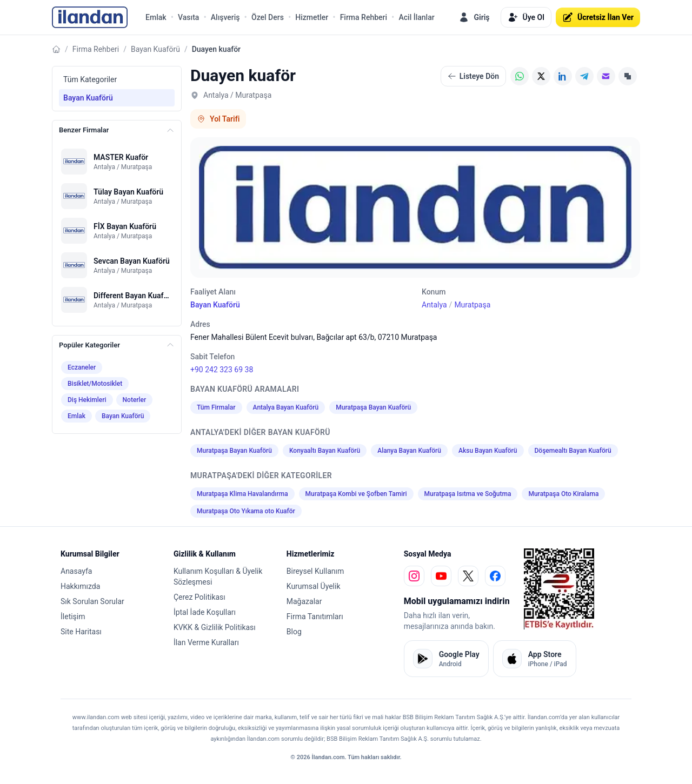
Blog (294, 632)
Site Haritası (81, 632)
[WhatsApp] (520, 76)
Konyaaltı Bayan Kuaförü (325, 451)
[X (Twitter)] (541, 76)
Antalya (434, 305)
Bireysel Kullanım (315, 571)
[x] (468, 576)
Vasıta (188, 17)
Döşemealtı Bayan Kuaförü (573, 451)
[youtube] (441, 576)
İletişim (73, 617)
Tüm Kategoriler (90, 79)
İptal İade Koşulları (205, 612)
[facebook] (495, 576)
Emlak (156, 17)
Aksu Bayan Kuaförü (488, 451)
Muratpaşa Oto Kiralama (563, 494)
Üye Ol (526, 17)
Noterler (135, 400)
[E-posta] (606, 76)
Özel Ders (268, 17)
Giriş (474, 17)
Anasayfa (76, 571)
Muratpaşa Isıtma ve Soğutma (468, 494)
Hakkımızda (80, 586)
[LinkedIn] (563, 76)
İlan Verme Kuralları (206, 642)
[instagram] (414, 576)
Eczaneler (82, 367)
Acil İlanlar (416, 17)
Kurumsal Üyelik (314, 586)
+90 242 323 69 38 (222, 370)
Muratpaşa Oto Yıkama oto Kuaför (246, 511)
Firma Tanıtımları (315, 617)
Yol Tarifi (218, 119)
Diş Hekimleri (87, 400)
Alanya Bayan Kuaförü (409, 451)
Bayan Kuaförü (155, 49)
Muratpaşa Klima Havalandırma (242, 494)
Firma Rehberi (364, 17)
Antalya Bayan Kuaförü (286, 407)
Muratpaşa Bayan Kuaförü (373, 407)
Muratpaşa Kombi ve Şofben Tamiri (356, 494)
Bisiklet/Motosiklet (95, 384)
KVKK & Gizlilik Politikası (215, 627)
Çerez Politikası (199, 597)
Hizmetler (312, 17)
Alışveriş (225, 17)
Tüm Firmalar (216, 407)
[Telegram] (584, 76)
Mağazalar (304, 601)
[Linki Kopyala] (628, 76)
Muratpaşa (472, 305)
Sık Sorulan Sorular (92, 601)
